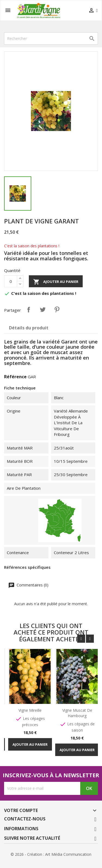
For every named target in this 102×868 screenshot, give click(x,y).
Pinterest (57, 310)
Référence (15, 377)
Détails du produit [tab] (29, 328)
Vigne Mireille (31, 710)
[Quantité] (11, 281)
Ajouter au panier (56, 282)
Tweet (43, 310)
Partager (29, 310)
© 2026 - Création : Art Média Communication (51, 854)
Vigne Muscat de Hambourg (78, 713)
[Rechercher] (51, 38)
